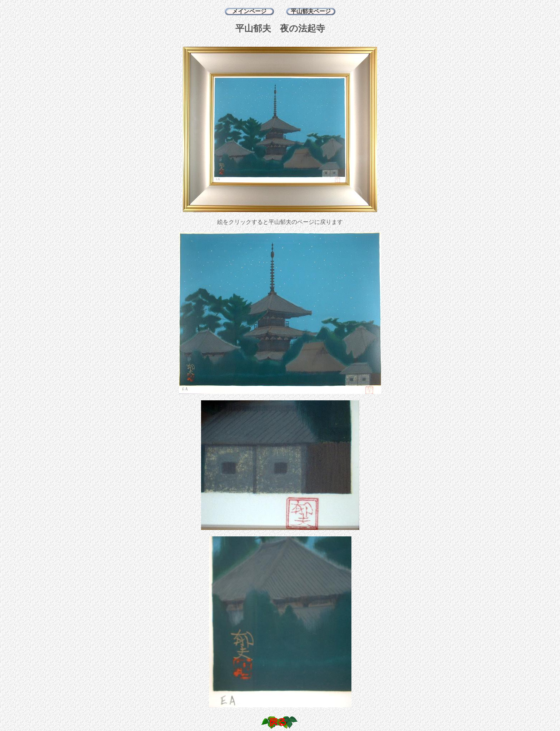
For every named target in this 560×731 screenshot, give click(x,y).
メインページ (249, 11)
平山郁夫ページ (311, 11)
